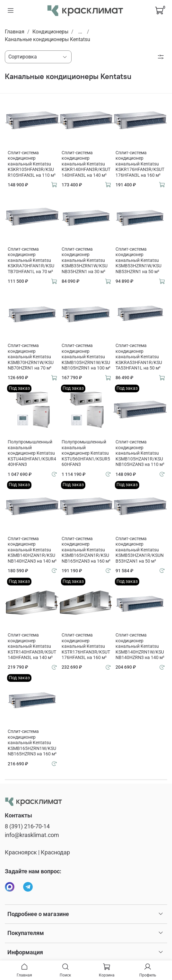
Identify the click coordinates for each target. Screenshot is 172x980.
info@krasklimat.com (32, 835)
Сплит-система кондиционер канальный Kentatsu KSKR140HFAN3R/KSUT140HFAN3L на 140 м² (86, 164)
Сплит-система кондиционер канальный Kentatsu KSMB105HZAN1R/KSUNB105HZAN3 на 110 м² (140, 453)
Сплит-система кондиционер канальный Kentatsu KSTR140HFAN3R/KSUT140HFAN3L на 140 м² (32, 646)
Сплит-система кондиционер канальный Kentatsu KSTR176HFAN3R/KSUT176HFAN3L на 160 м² (86, 646)
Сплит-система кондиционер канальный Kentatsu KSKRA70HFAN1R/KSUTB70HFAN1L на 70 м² (31, 260)
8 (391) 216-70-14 (27, 826)
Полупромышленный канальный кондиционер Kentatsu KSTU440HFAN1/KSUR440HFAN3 (32, 453)
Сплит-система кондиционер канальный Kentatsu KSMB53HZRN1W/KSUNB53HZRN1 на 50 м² (138, 260)
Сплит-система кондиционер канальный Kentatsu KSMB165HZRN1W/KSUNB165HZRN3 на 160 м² (32, 743)
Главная (15, 32)
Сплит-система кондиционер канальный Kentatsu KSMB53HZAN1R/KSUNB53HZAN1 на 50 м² (140, 550)
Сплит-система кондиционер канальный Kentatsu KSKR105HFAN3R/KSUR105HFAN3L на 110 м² (32, 164)
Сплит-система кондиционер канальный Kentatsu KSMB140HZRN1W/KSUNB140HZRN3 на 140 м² (140, 646)
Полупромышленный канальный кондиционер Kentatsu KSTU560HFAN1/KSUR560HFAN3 (86, 453)
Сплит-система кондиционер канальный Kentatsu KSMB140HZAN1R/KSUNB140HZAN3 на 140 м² (32, 550)
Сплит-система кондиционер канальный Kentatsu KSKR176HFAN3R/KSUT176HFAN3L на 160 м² (140, 164)
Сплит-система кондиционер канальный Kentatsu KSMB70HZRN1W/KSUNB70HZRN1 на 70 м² (31, 357)
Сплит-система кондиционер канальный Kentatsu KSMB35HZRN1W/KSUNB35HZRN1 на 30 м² (85, 260)
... (80, 32)
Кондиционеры (50, 32)
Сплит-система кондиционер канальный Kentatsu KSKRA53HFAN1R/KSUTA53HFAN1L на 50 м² (139, 357)
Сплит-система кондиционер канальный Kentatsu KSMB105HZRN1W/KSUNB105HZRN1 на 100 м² (86, 357)
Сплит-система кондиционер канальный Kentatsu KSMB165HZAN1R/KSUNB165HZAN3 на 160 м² (86, 550)
